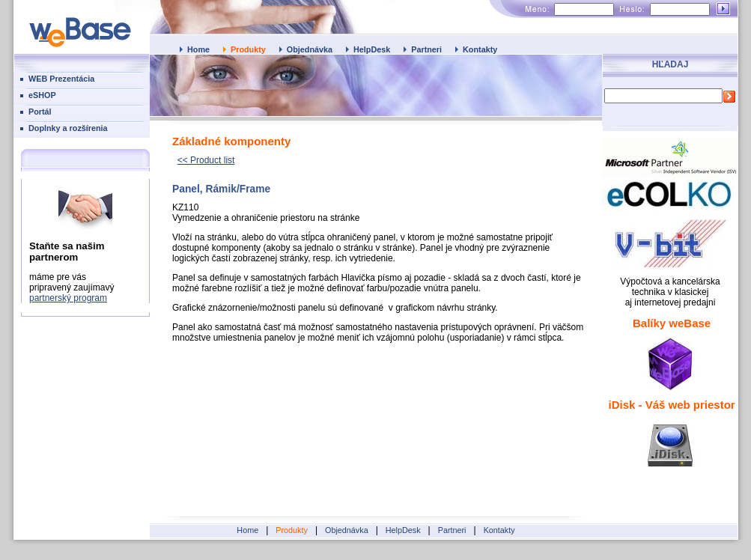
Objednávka (310, 49)
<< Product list (206, 160)
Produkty (248, 49)
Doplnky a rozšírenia (68, 128)
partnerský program (68, 298)
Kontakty (480, 49)
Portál (40, 112)
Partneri (426, 49)
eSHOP (42, 95)
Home (198, 49)
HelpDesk (372, 49)
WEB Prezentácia (61, 79)
